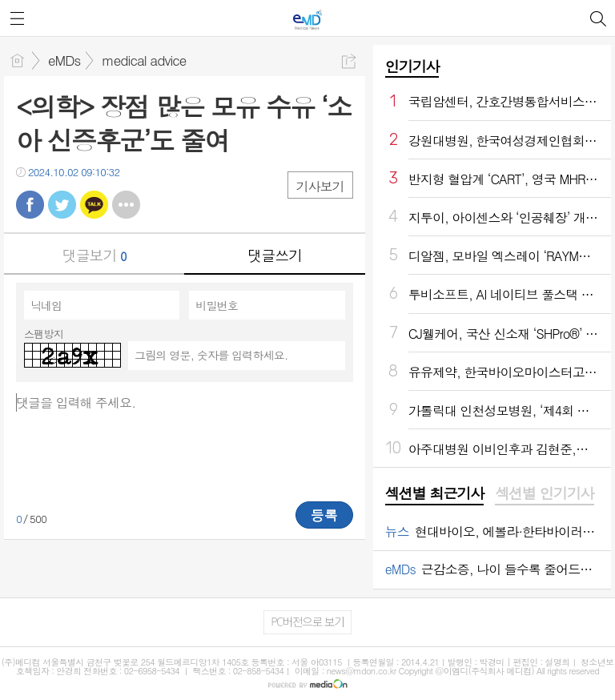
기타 (126, 205)
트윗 (62, 205)
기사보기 (320, 186)
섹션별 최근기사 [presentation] (434, 493)
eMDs (64, 60)
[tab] (434, 494)
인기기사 (412, 66)
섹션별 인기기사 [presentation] (544, 493)
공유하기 (349, 61)
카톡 (94, 205)
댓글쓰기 (275, 255)
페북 (30, 205)
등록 (324, 515)
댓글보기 (94, 255)
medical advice (144, 60)
